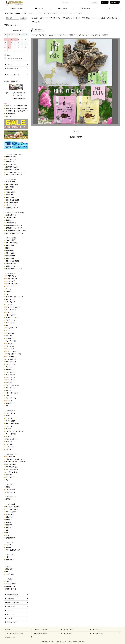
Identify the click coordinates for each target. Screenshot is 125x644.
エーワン (8, 416)
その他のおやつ (10, 538)
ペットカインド (10, 388)
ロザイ (8, 480)
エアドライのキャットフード (14, 233)
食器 (7, 572)
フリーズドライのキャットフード (16, 231)
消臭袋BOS (9, 499)
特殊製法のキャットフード (14, 228)
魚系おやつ (9, 520)
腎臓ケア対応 (10, 187)
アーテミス (9, 292)
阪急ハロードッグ (11, 362)
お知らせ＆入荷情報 (75, 137)
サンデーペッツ (10, 320)
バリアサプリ (10, 477)
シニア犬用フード (11, 164)
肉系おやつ (9, 517)
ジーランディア (10, 323)
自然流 (8, 487)
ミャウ (8, 396)
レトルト (8, 547)
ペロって (8, 436)
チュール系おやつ (11, 514)
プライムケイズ (10, 372)
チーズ (8, 533)
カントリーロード (11, 310)
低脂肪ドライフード (12, 208)
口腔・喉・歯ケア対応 (12, 200)
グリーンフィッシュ (12, 318)
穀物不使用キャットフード (14, 225)
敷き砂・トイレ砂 (11, 589)
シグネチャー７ (11, 328)
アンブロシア (10, 286)
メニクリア (9, 475)
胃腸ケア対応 (10, 197)
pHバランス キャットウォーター (15, 462)
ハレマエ (8, 429)
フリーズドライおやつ (12, 509)
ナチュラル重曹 (10, 489)
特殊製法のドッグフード (13, 170)
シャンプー (9, 581)
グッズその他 (10, 574)
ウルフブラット (10, 299)
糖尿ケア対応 (10, 251)
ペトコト (8, 390)
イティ (8, 294)
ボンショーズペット (12, 439)
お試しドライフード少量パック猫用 (16, 108)
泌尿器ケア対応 (10, 192)
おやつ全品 (12, 504)
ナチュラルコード (12, 351)
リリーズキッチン (11, 398)
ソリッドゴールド (11, 341)
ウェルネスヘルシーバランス (14, 297)
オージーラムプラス (13, 307)
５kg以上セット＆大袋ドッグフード (17, 111)
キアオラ (9, 312)
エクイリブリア (10, 302)
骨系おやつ (9, 522)
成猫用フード (10, 220)
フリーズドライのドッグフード (15, 172)
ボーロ (8, 535)
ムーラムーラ (10, 447)
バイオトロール (10, 492)
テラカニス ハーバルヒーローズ (15, 459)
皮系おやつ (9, 527)
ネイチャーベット (11, 464)
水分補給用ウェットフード (14, 269)
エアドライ (9, 116)
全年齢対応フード (11, 157)
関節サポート (10, 190)
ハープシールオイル (12, 472)
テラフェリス (10, 346)
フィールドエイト (11, 434)
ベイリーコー (11, 380)
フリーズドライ (10, 114)
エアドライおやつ (11, 512)
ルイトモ (8, 449)
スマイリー (9, 336)
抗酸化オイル (10, 560)
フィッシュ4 (9, 367)
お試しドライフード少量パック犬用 (16, 106)
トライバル (10, 349)
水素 (7, 557)
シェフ (8, 325)
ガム (7, 530)
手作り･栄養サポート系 (13, 550)
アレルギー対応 (10, 182)
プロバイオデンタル (12, 467)
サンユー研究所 (10, 421)
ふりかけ (8, 545)
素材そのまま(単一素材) (13, 507)
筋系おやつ (9, 525)
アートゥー (9, 289)
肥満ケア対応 (10, 195)
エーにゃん (9, 418)
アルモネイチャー (12, 284)
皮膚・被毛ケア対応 (12, 184)
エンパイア (9, 305)
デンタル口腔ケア (11, 584)
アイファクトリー (11, 413)
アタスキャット (11, 279)
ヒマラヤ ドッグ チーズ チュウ (15, 431)
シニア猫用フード (11, 223)
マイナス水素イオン (12, 469)
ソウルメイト (10, 338)
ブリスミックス (10, 375)
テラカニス (10, 343)
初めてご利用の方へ (19, 99)
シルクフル (10, 333)
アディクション (11, 276)
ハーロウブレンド (11, 359)
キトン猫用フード (11, 218)
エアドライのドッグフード (14, 175)
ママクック (9, 442)
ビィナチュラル (10, 364)
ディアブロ (9, 426)
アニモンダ (10, 281)
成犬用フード (10, 162)
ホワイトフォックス (12, 393)
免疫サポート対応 (11, 205)
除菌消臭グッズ (10, 586)
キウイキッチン (10, 315)
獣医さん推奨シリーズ (12, 424)
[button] (109, 9)
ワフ (7, 406)
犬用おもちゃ (10, 569)
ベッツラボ (9, 382)
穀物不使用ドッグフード (13, 167)
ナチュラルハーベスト (13, 354)
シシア (8, 331)
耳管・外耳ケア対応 (12, 203)
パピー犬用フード (11, 159)
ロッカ (9, 401)
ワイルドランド (10, 403)
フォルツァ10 (10, 370)
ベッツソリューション (12, 385)
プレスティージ (10, 377)
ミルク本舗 (9, 444)
